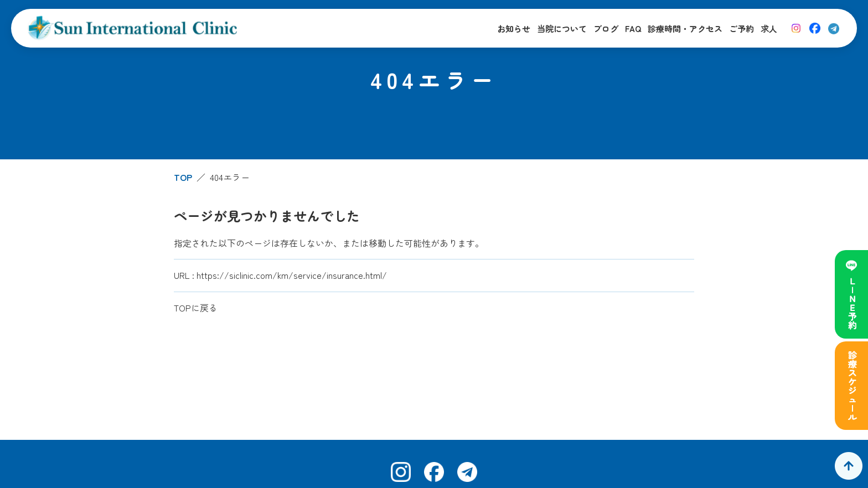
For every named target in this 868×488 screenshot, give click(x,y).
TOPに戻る (196, 308)
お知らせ (514, 28)
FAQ (633, 28)
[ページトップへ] (849, 466)
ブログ (606, 28)
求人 (769, 28)
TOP (183, 177)
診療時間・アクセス (685, 28)
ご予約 (742, 28)
